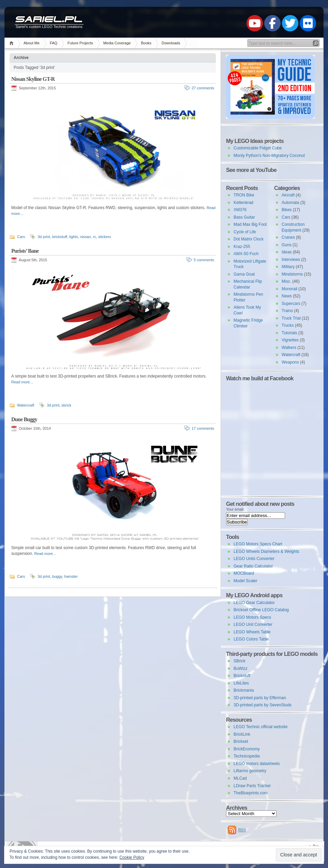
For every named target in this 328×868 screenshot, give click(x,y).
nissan (86, 237)
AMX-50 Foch (246, 254)
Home (12, 43)
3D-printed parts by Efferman (260, 698)
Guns (287, 245)
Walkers (289, 348)
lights (74, 237)
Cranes (288, 237)
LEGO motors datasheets (257, 764)
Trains (287, 311)
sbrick (66, 405)
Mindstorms (292, 274)
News (287, 296)
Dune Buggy (24, 419)
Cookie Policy (132, 857)
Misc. (286, 281)
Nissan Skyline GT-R (33, 79)
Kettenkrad (243, 203)
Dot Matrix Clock (249, 239)
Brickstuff (242, 676)
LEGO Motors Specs (252, 617)
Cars (21, 237)
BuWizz (241, 668)
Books (146, 43)
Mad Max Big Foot (250, 224)
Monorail (289, 289)
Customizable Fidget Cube (258, 148)
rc (95, 237)
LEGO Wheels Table (252, 632)
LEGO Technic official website (260, 727)
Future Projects (80, 43)
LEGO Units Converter (254, 559)
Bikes (287, 210)
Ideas (287, 252)
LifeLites (241, 683)
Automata (290, 203)
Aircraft (288, 195)
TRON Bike (244, 195)
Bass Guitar (244, 217)
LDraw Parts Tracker (252, 786)
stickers (105, 237)
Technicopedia (247, 756)
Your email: (235, 509)
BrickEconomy (247, 749)
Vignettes (290, 340)
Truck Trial (291, 318)
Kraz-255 (242, 247)
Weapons (290, 362)
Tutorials (289, 333)
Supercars (291, 304)
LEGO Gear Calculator (254, 603)
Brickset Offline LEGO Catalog (261, 610)
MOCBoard (244, 573)
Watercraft (26, 405)
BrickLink (242, 734)
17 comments (203, 428)
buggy (57, 576)
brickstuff (60, 237)
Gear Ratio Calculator (253, 566)
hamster (71, 576)
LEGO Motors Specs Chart (258, 544)
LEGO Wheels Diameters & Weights (266, 551)
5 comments (204, 260)
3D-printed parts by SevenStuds (263, 705)
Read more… (22, 382)
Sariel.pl (49, 20)
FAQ (54, 43)
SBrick (240, 661)
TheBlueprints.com (251, 793)
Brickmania (244, 690)
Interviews (291, 260)
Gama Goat (244, 274)
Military (288, 267)
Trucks (288, 325)
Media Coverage (117, 43)
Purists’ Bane (25, 251)
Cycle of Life (245, 232)
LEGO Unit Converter (253, 624)
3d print (44, 237)
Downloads (171, 43)
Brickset (241, 741)
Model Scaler (245, 581)
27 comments (203, 88)
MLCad (240, 778)
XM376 (240, 210)
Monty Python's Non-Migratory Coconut (269, 156)
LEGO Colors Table (251, 639)
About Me (32, 43)
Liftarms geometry (250, 771)
